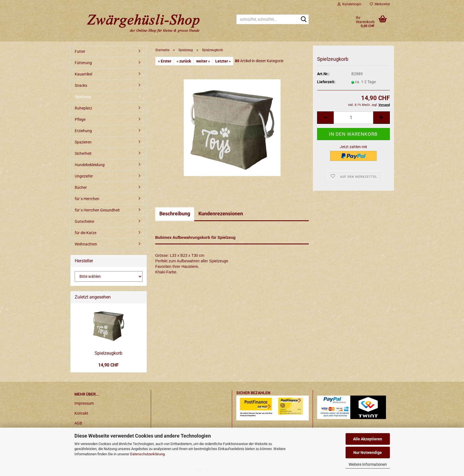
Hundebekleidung (90, 165)
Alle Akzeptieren (368, 439)
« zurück (184, 61)
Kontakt (81, 413)
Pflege (80, 119)
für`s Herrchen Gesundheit (97, 210)
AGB (78, 423)
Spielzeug (83, 97)
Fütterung (83, 63)
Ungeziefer (84, 176)
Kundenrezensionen (221, 214)
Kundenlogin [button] (349, 4)
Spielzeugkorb (108, 353)
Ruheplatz (83, 108)
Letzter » (223, 61)
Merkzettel (380, 4)
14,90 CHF (108, 365)
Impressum (84, 403)
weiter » (203, 61)
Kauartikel (83, 74)
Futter (80, 51)
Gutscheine (84, 221)
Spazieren (83, 142)
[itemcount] (353, 118)
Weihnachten (86, 244)
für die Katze (85, 233)
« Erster (165, 61)
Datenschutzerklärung (147, 454)
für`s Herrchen (87, 199)
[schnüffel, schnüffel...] (304, 20)
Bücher (81, 187)
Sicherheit (83, 153)
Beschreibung (175, 214)
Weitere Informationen (368, 464)
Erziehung (83, 131)
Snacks (81, 85)
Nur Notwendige (368, 453)
